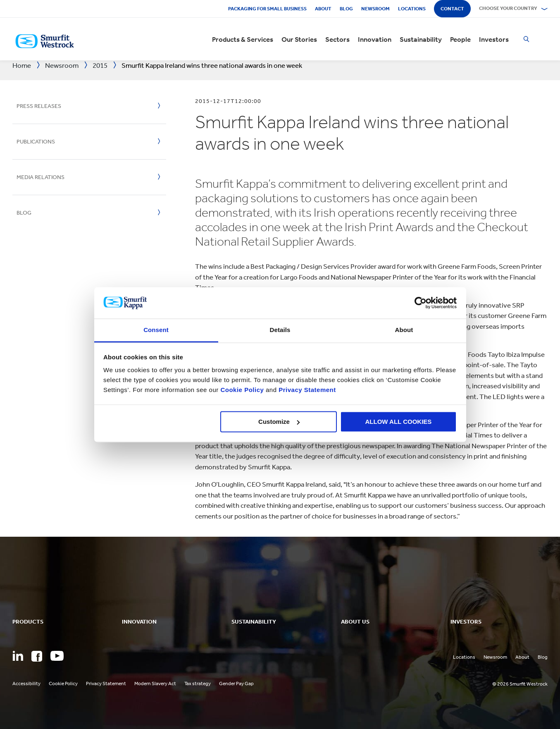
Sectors (337, 39)
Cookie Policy (242, 390)
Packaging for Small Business (267, 9)
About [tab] (404, 330)
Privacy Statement (306, 390)
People (460, 39)
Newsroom (375, 9)
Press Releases (39, 106)
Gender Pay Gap (236, 684)
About (323, 9)
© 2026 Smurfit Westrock (520, 684)
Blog (346, 9)
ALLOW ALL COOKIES (399, 422)
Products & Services (243, 39)
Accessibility (26, 684)
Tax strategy (198, 684)
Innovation (375, 39)
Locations (412, 9)
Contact (452, 9)
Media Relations (41, 177)
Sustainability (421, 39)
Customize (279, 422)
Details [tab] (280, 330)
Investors (494, 39)
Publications (36, 142)
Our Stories (299, 39)
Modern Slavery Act (155, 684)
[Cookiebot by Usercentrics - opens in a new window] (421, 303)
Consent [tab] (156, 330)
